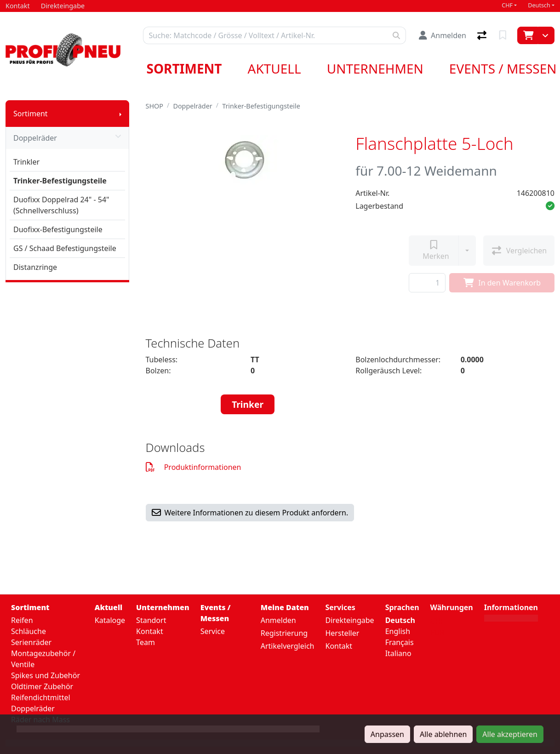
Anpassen (387, 734)
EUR (437, 633)
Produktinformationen (194, 467)
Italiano (398, 653)
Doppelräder (67, 138)
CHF (507, 5)
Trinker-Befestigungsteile (60, 181)
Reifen (22, 620)
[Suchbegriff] (266, 35)
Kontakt (150, 631)
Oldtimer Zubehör (42, 686)
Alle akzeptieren (510, 734)
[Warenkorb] (528, 35)
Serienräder (31, 642)
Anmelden (278, 620)
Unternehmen (375, 69)
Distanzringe (35, 267)
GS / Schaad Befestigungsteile (65, 248)
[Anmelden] (443, 35)
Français (400, 642)
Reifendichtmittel (41, 697)
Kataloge (110, 620)
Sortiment (184, 69)
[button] (550, 206)
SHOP (155, 106)
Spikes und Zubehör (46, 675)
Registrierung (284, 633)
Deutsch (539, 5)
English (398, 631)
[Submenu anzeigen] (120, 114)
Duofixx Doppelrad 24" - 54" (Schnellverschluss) (61, 205)
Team (146, 642)
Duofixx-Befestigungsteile (58, 229)
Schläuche (29, 631)
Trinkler (26, 162)
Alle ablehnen (443, 734)
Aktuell (274, 69)
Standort (151, 620)
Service (213, 631)
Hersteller (342, 633)
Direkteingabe (349, 620)
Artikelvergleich (288, 646)
